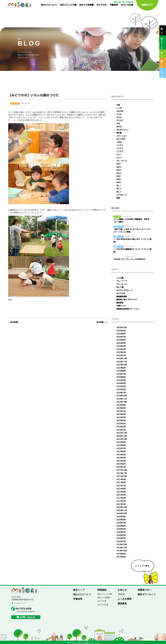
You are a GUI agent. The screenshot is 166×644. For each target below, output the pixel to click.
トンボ (119, 108)
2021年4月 (121, 495)
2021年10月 (122, 476)
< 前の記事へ (14, 322)
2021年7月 (121, 486)
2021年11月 (122, 473)
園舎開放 (120, 303)
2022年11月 (122, 436)
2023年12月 (122, 396)
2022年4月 (121, 458)
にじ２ (119, 158)
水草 (118, 105)
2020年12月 (122, 507)
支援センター (122, 306)
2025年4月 (121, 346)
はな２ (119, 167)
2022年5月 (121, 455)
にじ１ (119, 155)
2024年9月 (121, 368)
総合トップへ (162, 30)
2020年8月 (121, 520)
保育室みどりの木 (162, 63)
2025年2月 (121, 352)
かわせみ (120, 111)
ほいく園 (120, 287)
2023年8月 (121, 408)
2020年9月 (121, 517)
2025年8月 (121, 334)
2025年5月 (121, 343)
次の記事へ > (102, 322)
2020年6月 (121, 526)
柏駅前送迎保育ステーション (128, 309)
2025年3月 (121, 349)
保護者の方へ (147, 5)
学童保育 (114, 5)
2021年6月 (121, 489)
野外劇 (119, 133)
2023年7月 (121, 411)
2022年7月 (121, 448)
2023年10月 (122, 402)
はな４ (119, 173)
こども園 (120, 278)
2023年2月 (121, 427)
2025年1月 (121, 355)
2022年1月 (121, 467)
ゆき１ (119, 176)
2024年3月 (121, 386)
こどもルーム (122, 195)
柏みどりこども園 (68, 5)
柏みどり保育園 (86, 5)
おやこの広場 (127, 5)
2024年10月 (122, 365)
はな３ (119, 170)
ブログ (121, 594)
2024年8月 (121, 371)
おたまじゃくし (123, 130)
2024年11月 (122, 362)
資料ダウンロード (147, 594)
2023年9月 (121, 405)
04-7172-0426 (24, 609)
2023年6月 (121, 414)
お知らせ (122, 590)
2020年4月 (121, 532)
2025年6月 (121, 340)
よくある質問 (125, 599)
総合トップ (79, 590)
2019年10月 (122, 551)
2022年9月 (121, 442)
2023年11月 (122, 399)
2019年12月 (122, 544)
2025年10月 (122, 327)
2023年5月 (121, 417)
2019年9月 (121, 554)
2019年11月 (122, 548)
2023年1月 (121, 430)
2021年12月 (122, 470)
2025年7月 (121, 337)
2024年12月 (122, 358)
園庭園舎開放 (122, 296)
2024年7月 (121, 374)
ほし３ (119, 192)
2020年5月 (121, 529)
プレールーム (122, 161)
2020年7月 (121, 523)
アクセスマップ (19, 603)
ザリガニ (120, 120)
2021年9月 (121, 479)
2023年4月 (121, 420)
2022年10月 (122, 439)
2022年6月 (121, 451)
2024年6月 (121, 377)
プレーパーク (122, 281)
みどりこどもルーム (124, 290)
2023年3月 (121, 424)
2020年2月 (121, 538)
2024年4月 (121, 383)
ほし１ (119, 186)
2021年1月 (121, 504)
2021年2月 (121, 501)
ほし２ (119, 189)
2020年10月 (122, 513)
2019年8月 (121, 557)
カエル (119, 114)
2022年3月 (121, 461)
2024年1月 (121, 393)
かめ (118, 124)
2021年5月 (121, 492)
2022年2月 (121, 464)
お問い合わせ (27, 617)
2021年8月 (121, 482)
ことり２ (120, 148)
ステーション (122, 136)
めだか (119, 127)
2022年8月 (121, 445)
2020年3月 (121, 535)
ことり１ (120, 145)
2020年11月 (122, 510)
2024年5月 (121, 380)
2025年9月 (121, 331)
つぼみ (119, 142)
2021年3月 (121, 498)
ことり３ (120, 151)
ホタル (119, 117)
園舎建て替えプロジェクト (127, 299)
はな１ (119, 164)
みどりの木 (102, 5)
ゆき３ (119, 182)
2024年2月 (121, 389)
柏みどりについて (49, 5)
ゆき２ (119, 179)
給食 (118, 198)
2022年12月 (122, 433)
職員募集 (122, 604)
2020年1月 (121, 541)
